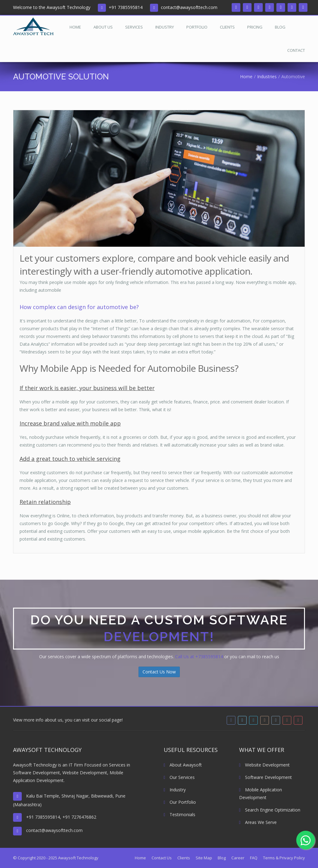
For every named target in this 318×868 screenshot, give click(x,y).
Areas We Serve (258, 822)
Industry (165, 27)
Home (75, 27)
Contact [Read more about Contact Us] (296, 50)
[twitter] (247, 7)
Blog (280, 27)
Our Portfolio (180, 802)
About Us (103, 27)
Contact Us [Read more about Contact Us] (162, 858)
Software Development (266, 777)
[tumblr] (281, 7)
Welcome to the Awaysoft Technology (52, 7)
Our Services (179, 777)
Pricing (255, 27)
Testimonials (179, 814)
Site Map (204, 858)
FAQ (254, 858)
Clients (227, 27)
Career (238, 858)
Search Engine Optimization (270, 810)
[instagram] (270, 7)
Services (134, 27)
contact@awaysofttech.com (189, 7)
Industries (267, 76)
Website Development (264, 765)
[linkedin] (258, 7)
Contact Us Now (159, 672)
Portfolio (197, 27)
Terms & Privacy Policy (284, 858)
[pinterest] (303, 7)
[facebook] (236, 7)
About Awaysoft (183, 765)
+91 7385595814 (126, 7)
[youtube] (292, 7)
